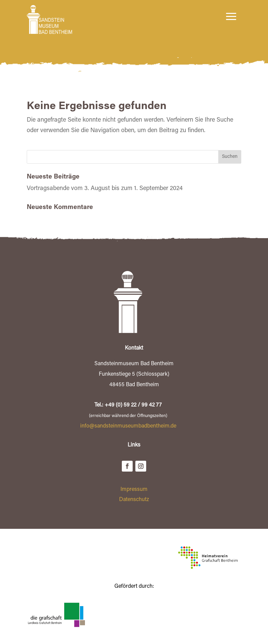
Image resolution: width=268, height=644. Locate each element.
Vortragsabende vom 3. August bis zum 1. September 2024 (105, 189)
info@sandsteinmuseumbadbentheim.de (128, 426)
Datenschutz (134, 500)
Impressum (134, 490)
